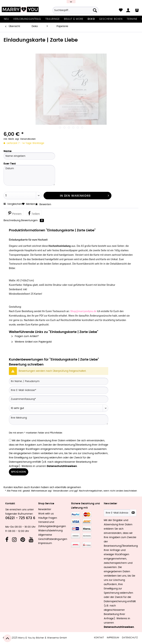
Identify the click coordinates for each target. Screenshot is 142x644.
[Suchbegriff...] (76, 10)
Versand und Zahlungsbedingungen (52, 524)
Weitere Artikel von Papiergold (32, 342)
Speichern (19, 472)
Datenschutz (130, 638)
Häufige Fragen (48, 518)
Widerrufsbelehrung (50, 531)
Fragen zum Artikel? (25, 336)
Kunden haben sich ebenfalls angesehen (56, 487)
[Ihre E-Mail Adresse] (117, 513)
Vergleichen (13, 204)
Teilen (34, 213)
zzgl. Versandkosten (25, 139)
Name (8, 151)
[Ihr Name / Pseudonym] (59, 381)
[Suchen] (95, 10)
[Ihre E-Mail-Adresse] (59, 390)
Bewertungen (33, 220)
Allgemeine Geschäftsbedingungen (53, 537)
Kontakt (99, 638)
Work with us (46, 514)
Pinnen (15, 213)
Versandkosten (61, 491)
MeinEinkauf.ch (87, 545)
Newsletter (45, 509)
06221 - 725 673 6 (20, 518)
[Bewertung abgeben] (59, 408)
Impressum (45, 543)
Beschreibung (12, 220)
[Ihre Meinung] (59, 420)
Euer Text (10, 164)
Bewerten (43, 204)
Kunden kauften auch (17, 487)
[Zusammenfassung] (59, 399)
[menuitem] (76, 12)
